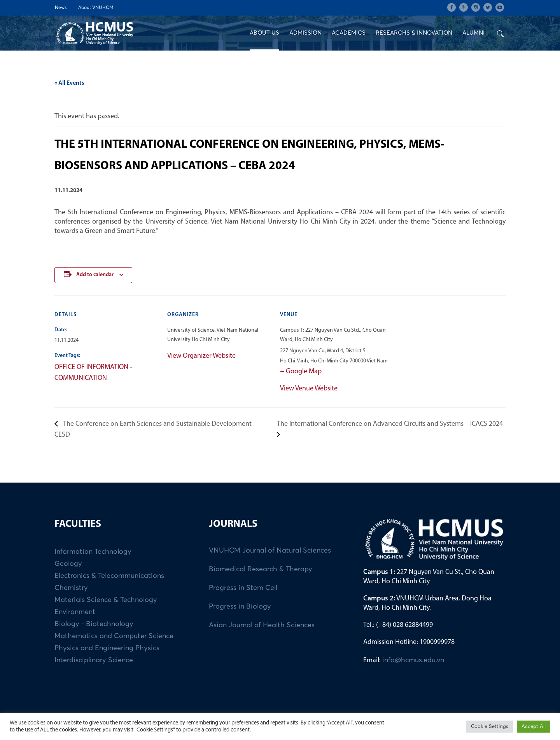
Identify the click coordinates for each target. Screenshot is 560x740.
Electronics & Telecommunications (109, 576)
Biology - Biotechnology (94, 624)
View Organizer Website (201, 356)
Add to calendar (95, 275)
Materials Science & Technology (106, 600)
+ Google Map (301, 372)
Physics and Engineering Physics (107, 648)
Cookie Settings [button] (490, 727)
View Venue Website (309, 389)
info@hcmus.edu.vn (413, 660)
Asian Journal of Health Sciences (262, 625)
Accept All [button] (534, 727)
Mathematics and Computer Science (114, 636)
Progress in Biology (240, 607)
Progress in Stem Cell (243, 588)
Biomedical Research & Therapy (261, 569)
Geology (68, 564)
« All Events (69, 83)
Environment (75, 612)
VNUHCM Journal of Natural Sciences (270, 551)
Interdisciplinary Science (94, 660)
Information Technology (93, 552)
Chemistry (71, 588)
